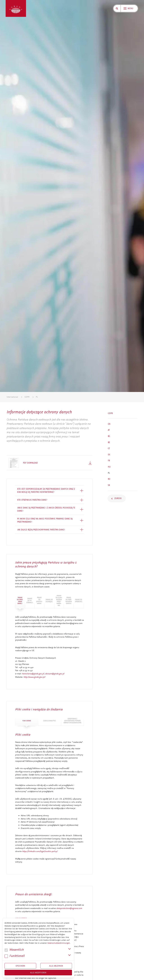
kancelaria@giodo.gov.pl (33, 674)
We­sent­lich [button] (14, 950)
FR (109, 461)
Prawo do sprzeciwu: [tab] (79, 601)
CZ (109, 448)
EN (109, 424)
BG (109, 436)
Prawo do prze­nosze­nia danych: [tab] (69, 601)
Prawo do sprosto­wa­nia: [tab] (39, 601)
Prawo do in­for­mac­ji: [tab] (30, 601)
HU (109, 467)
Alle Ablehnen (56, 966)
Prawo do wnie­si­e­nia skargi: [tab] (20, 601)
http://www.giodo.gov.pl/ (34, 677)
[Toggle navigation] (129, 8)
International (12, 397)
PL (37, 397)
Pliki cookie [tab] (27, 721)
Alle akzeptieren (38, 973)
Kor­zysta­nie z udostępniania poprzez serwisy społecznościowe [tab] (72, 721)
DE (109, 455)
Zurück (118, 498)
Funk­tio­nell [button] (15, 956)
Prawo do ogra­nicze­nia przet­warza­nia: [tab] (59, 601)
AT (109, 430)
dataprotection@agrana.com (69, 908)
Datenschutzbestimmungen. (59, 943)
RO (109, 479)
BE (109, 442)
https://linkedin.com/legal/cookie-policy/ (40, 851)
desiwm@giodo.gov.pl (55, 674)
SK (109, 485)
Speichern (20, 966)
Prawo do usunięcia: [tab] (49, 601)
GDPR (27, 397)
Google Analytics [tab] (49, 721)
